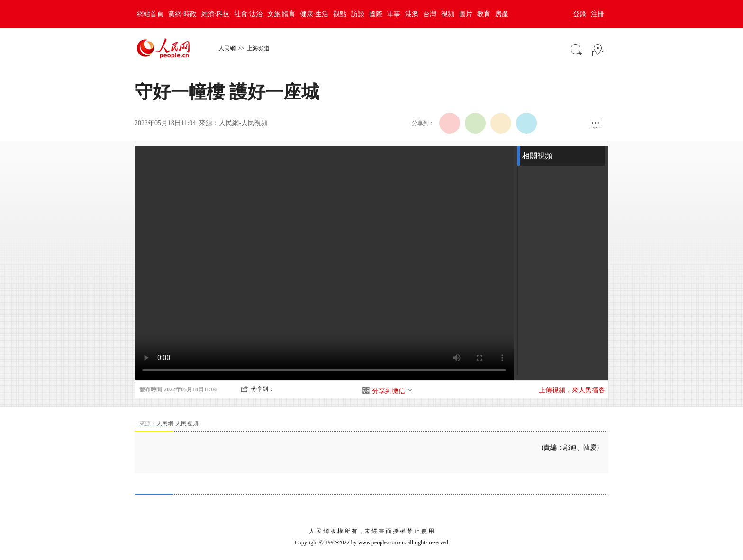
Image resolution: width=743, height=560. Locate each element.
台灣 (430, 14)
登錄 (580, 14)
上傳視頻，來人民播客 (572, 390)
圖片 (466, 14)
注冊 (598, 14)
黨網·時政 (182, 14)
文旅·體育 (281, 14)
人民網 (227, 48)
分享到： (263, 389)
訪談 (358, 14)
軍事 (394, 14)
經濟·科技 (216, 14)
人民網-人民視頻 (243, 123)
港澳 (412, 14)
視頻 (448, 14)
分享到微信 (392, 391)
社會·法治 (248, 14)
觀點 (340, 14)
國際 (376, 14)
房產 (502, 14)
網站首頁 (150, 14)
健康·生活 (314, 14)
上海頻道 (258, 48)
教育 (484, 14)
